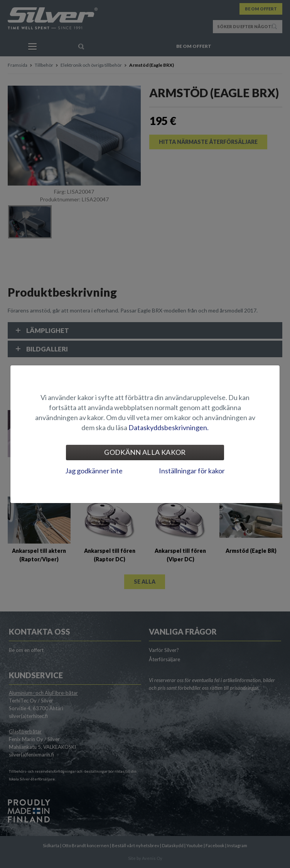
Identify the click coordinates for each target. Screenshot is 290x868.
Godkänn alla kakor (145, 452)
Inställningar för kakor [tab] (192, 471)
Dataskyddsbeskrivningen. (169, 427)
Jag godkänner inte (94, 471)
